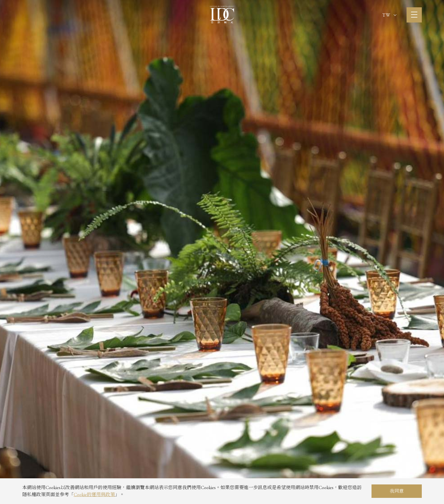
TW (389, 15)
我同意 (397, 491)
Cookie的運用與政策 (94, 495)
